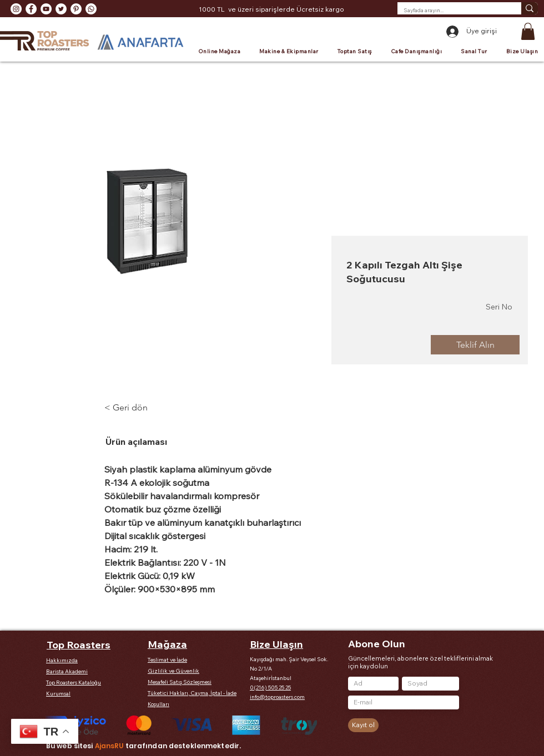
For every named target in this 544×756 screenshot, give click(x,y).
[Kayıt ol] (363, 725)
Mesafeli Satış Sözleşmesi (180, 682)
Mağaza (167, 644)
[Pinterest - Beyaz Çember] (76, 9)
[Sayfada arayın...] (451, 11)
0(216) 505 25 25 (270, 687)
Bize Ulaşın (276, 644)
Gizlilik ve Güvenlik (173, 671)
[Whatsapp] (91, 9)
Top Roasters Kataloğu (74, 683)
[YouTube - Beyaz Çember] (46, 9)
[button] (528, 31)
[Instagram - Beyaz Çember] (16, 9)
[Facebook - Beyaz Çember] (31, 9)
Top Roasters (79, 645)
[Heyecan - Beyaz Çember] (61, 9)
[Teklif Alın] (475, 345)
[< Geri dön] (135, 408)
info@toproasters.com (277, 697)
